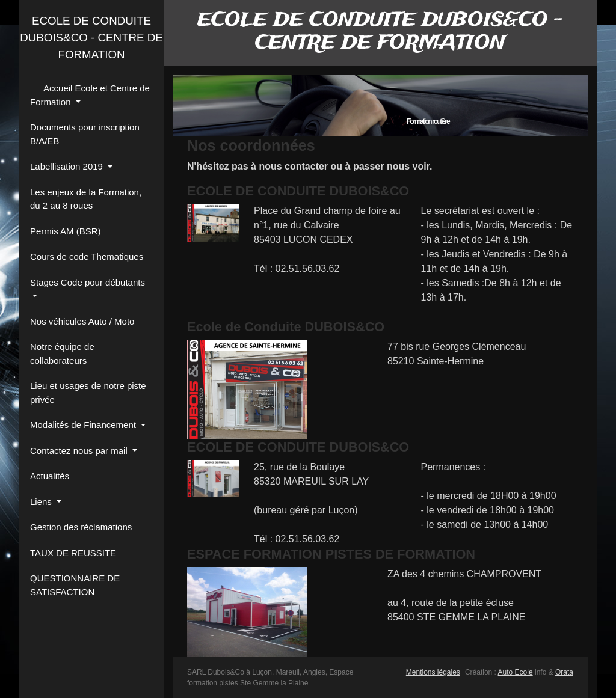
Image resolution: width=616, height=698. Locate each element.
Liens (42, 502)
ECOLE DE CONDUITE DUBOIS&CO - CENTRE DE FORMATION (91, 38)
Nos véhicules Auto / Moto (82, 321)
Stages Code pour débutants (88, 282)
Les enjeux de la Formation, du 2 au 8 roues (86, 199)
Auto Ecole (516, 672)
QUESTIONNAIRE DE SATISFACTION (75, 585)
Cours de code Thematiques (87, 256)
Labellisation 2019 (68, 166)
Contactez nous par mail (80, 451)
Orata (564, 672)
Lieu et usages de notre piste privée (88, 393)
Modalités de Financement (84, 425)
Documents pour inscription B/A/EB (85, 134)
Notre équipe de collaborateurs (62, 354)
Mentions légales (433, 672)
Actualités (50, 476)
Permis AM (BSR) (66, 231)
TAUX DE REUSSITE (73, 553)
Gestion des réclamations (81, 527)
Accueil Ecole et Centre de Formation (90, 95)
